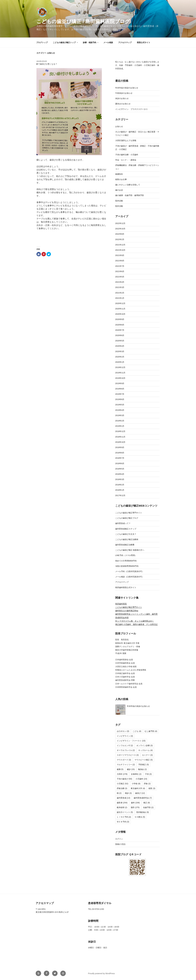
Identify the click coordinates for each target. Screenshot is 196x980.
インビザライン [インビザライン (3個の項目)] (125, 736)
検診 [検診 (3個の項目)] (128, 793)
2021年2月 (120, 293)
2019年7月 (120, 394)
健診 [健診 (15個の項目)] (131, 769)
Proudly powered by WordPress (101, 973)
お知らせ (119, 126)
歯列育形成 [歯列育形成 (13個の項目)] (124, 798)
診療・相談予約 (91, 42)
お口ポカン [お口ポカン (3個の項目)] (123, 731)
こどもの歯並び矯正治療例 (127, 539)
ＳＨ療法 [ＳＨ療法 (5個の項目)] (140, 817)
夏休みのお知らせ (123, 104)
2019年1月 (120, 426)
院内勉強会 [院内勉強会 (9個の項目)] (143, 812)
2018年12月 (120, 431)
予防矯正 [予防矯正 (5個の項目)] (144, 765)
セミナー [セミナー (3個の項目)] (147, 755)
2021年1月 (120, 298)
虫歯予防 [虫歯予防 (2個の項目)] (148, 807)
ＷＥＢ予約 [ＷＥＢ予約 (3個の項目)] (123, 822)
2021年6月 (120, 271)
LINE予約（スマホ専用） (126, 555)
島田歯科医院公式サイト (126, 587)
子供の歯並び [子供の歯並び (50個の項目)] (124, 779)
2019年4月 (120, 410)
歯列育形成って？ (123, 523)
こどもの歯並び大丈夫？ (126, 534)
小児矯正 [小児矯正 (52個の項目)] (123, 784)
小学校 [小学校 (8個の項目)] (136, 784)
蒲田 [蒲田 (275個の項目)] (135, 807)
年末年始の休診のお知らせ (127, 88)
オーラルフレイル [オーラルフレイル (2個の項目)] (126, 750)
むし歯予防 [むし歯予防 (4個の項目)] (151, 731)
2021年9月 (120, 255)
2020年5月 (120, 341)
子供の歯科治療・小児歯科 (127, 155)
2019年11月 (120, 373)
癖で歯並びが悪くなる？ (47, 64)
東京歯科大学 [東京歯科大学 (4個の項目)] (138, 788)
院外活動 (119, 206)
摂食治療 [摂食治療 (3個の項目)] (122, 788)
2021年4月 (120, 282)
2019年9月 (120, 383)
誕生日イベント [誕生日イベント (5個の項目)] (125, 812)
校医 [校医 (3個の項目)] (152, 788)
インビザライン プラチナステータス (131, 109)
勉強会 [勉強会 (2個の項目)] (142, 769)
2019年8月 (120, 389)
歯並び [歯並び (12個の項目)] (140, 793)
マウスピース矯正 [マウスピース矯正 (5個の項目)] (144, 760)
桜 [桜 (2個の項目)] (119, 793)
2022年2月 (120, 239)
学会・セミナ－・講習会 (126, 160)
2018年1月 (120, 490)
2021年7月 (120, 266)
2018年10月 (120, 442)
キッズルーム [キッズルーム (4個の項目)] (145, 750)
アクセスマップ (125, 42)
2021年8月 (120, 261)
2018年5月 (120, 469)
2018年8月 (120, 453)
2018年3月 (120, 479)
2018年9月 (120, 447)
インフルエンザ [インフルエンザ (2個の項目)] (125, 745)
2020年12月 (120, 303)
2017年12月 (120, 495)
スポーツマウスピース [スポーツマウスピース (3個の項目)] (128, 755)
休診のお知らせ (122, 98)
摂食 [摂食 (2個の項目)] (147, 784)
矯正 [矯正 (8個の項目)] (147, 803)
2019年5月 (120, 405)
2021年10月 (120, 250)
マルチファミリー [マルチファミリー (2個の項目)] (126, 765)
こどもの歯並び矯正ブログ (127, 518)
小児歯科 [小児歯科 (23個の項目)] (141, 779)
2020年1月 (120, 362)
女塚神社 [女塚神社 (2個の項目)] (136, 774)
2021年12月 (120, 245)
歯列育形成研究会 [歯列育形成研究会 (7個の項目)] (143, 798)
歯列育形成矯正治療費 (125, 545)
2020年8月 (120, 325)
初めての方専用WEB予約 (126, 561)
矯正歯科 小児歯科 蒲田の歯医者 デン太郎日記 (137, 624)
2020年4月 (120, 346)
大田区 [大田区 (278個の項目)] (122, 774)
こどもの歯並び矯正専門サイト (129, 513)
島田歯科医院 (121, 604)
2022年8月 (120, 234)
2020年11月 (120, 309)
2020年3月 (120, 351)
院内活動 (119, 201)
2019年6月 (120, 399)
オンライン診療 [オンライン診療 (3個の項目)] (144, 745)
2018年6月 (120, 463)
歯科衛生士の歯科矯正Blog (127, 611)
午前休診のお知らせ (124, 93)
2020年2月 (120, 357)
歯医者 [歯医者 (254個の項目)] (122, 803)
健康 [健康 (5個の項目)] (120, 769)
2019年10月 (120, 378)
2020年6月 (120, 335)
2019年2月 (120, 421)
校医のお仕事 (121, 179)
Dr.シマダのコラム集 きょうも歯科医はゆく (135, 621)
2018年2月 (120, 485)
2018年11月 (120, 437)
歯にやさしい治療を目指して (128, 185)
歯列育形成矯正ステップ (126, 529)
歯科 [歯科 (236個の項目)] (135, 803)
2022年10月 (120, 229)
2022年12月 (120, 223)
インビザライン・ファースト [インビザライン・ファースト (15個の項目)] (131, 741)
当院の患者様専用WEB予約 (127, 566)
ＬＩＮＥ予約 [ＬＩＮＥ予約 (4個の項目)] (124, 817)
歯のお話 (119, 190)
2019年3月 (120, 415)
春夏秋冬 (119, 174)
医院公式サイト (144, 42)
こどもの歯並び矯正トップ (66, 42)
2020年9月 (120, 319)
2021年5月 (120, 277)
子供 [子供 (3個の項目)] (148, 774)
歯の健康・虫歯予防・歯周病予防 (130, 195)
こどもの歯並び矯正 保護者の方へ (130, 550)
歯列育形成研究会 (123, 614)
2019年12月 (120, 367)
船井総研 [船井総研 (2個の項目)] (122, 807)
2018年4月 (120, 474)
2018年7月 (120, 458)
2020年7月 (120, 330)
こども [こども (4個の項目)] (137, 731)
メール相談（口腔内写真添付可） (130, 577)
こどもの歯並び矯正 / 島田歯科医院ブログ (83, 21)
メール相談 (108, 42)
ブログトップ (42, 42)
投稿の (120, 844)
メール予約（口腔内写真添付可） (130, 571)
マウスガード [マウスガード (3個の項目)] (124, 760)
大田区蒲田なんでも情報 (126, 140)
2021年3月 (120, 287)
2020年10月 (120, 314)
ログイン (119, 839)
